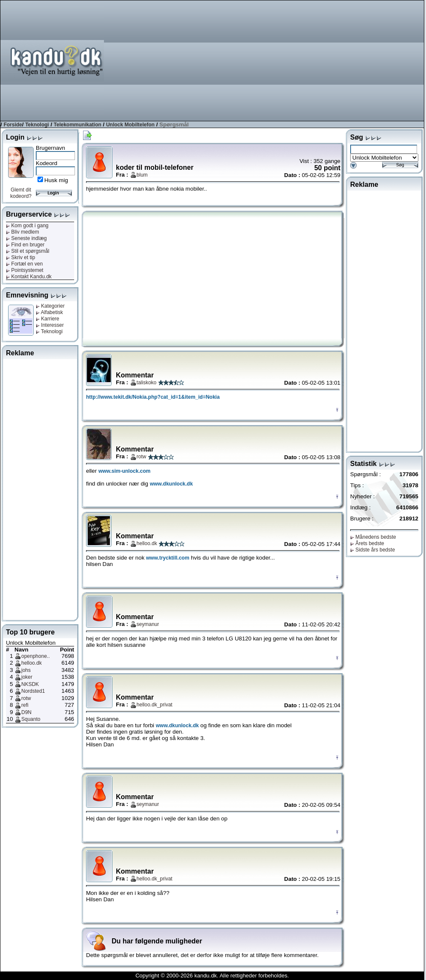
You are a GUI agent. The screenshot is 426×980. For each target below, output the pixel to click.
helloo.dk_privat (155, 705)
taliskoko (147, 383)
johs (26, 670)
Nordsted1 (33, 691)
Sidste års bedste (373, 550)
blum (142, 175)
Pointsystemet (25, 270)
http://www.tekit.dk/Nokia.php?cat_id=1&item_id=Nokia (153, 397)
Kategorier (50, 306)
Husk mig (56, 180)
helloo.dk (32, 663)
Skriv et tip (20, 257)
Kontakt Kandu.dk (29, 277)
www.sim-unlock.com (124, 471)
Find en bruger (25, 245)
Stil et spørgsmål (28, 251)
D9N (26, 712)
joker (27, 677)
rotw (26, 698)
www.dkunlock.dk (171, 484)
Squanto (31, 719)
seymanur (148, 624)
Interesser (50, 325)
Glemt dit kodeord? (21, 193)
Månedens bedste (373, 537)
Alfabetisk (49, 312)
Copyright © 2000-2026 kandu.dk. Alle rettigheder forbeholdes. (212, 976)
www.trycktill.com (168, 558)
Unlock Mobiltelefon (130, 125)
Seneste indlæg (26, 238)
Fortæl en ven (24, 264)
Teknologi (37, 125)
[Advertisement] (302, 60)
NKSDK (30, 684)
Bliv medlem (23, 232)
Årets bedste (367, 543)
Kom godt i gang (27, 226)
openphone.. (36, 656)
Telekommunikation (78, 125)
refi (25, 705)
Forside (13, 125)
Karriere (47, 319)
